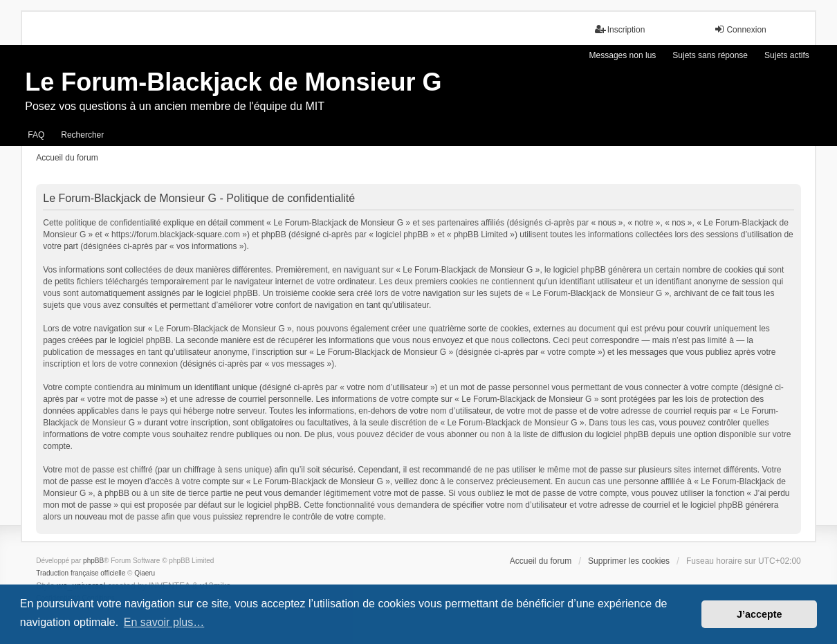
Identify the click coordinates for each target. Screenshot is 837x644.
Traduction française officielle (81, 573)
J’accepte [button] (760, 614)
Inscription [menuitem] (620, 29)
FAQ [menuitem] (36, 135)
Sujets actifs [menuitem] (787, 55)
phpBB (93, 561)
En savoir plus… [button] (164, 622)
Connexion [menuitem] (740, 29)
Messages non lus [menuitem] (623, 55)
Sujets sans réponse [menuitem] (710, 55)
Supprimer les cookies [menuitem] (629, 561)
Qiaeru (145, 573)
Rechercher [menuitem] (82, 135)
